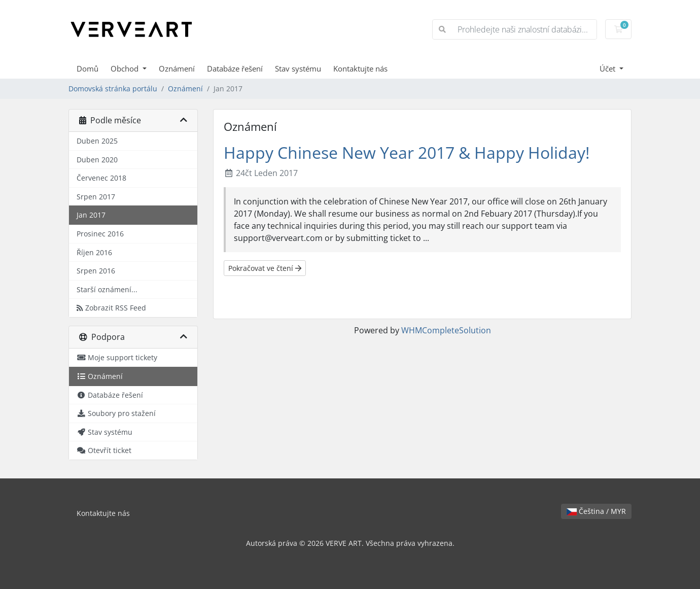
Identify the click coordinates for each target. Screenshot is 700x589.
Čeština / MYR (596, 511)
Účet (608, 68)
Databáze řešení (235, 68)
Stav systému (298, 68)
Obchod (126, 68)
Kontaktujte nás (360, 68)
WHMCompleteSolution (446, 330)
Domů (87, 68)
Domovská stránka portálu (113, 89)
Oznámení (177, 68)
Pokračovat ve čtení (265, 268)
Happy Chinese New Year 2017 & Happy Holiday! (407, 152)
